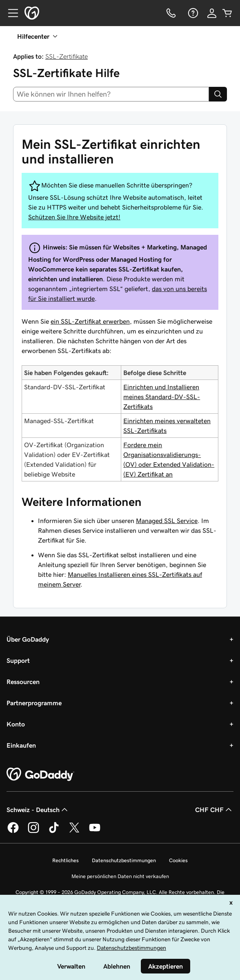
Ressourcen (23, 682)
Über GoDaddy (28, 639)
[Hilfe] (192, 13)
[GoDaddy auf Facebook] (13, 832)
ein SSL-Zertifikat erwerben (90, 321)
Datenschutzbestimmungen (124, 860)
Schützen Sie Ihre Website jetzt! (74, 217)
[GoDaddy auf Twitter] (74, 832)
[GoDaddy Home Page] (40, 775)
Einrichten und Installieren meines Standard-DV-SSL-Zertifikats (162, 397)
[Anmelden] (212, 13)
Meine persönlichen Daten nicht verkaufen (120, 876)
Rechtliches (66, 860)
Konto (16, 724)
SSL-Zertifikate (67, 56)
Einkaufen (21, 745)
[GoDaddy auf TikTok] (54, 832)
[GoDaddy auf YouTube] (95, 832)
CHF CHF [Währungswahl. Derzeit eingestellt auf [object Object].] (214, 810)
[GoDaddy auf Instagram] (33, 832)
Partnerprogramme (34, 703)
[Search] (218, 94)
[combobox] (111, 94)
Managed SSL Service (167, 521)
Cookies (178, 860)
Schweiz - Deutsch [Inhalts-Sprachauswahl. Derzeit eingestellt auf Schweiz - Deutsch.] (38, 810)
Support (18, 660)
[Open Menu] (10, 13)
